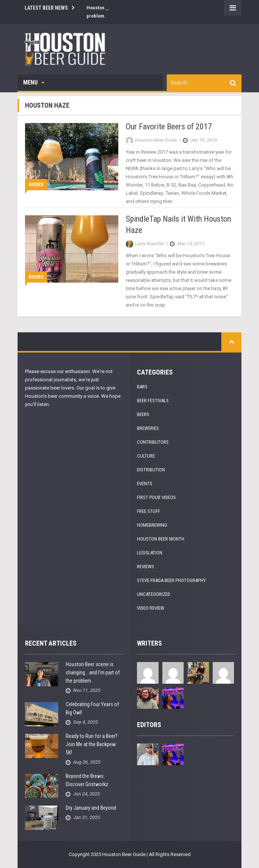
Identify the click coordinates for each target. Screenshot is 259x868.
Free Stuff (149, 511)
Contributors (153, 442)
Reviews (146, 567)
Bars (142, 387)
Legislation (150, 553)
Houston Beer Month (161, 539)
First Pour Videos (156, 497)
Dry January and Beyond (91, 808)
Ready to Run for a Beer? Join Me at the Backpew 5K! (92, 744)
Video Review (151, 608)
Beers (36, 184)
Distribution (151, 470)
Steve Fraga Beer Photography (171, 580)
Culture (146, 456)
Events (145, 484)
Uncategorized (154, 594)
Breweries (148, 428)
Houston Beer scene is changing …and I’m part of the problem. (93, 672)
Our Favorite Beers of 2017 (169, 127)
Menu (34, 82)
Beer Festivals (153, 401)
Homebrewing (152, 525)
